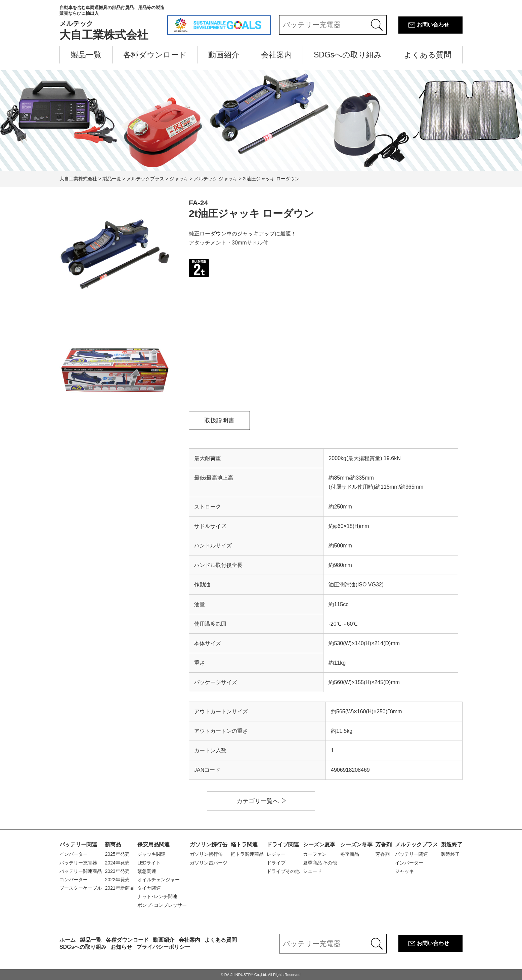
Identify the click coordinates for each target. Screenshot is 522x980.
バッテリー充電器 (78, 863)
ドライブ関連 (283, 844)
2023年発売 (117, 871)
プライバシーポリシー (163, 947)
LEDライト (149, 863)
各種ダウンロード (155, 55)
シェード (312, 871)
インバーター (74, 854)
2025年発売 (117, 854)
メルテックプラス (417, 844)
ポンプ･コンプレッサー (162, 905)
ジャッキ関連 (151, 854)
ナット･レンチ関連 (157, 896)
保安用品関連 (154, 844)
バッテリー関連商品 (81, 871)
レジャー (276, 854)
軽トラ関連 (244, 844)
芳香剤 (384, 844)
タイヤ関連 (149, 888)
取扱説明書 (219, 420)
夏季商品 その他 (320, 863)
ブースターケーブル (81, 888)
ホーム (68, 940)
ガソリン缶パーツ (209, 863)
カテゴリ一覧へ (258, 801)
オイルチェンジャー (159, 880)
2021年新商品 (119, 888)
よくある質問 (428, 55)
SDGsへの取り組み (348, 55)
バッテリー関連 (78, 844)
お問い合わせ (433, 25)
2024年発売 (117, 863)
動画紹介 (224, 55)
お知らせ (121, 947)
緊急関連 (147, 871)
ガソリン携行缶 (209, 844)
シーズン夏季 (319, 844)
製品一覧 (86, 55)
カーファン (315, 854)
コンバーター (74, 880)
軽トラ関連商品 (247, 854)
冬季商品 (350, 854)
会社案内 (276, 55)
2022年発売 (117, 880)
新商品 (113, 844)
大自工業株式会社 (113, 23)
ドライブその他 (283, 871)
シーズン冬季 (356, 844)
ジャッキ (404, 871)
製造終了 (452, 844)
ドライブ (276, 863)
